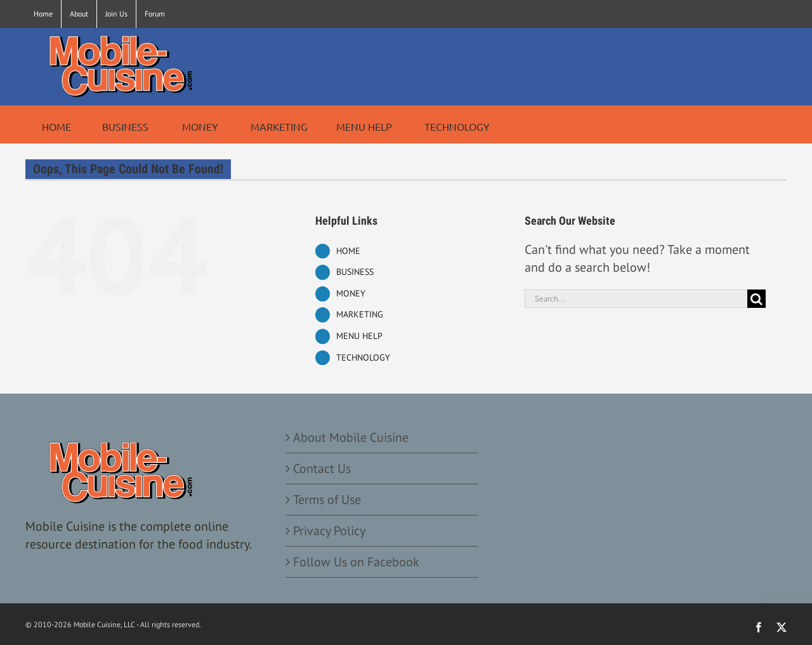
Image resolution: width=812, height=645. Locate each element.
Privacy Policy (329, 531)
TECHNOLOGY (363, 357)
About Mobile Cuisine (351, 437)
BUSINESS (355, 272)
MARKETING (360, 314)
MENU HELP (359, 336)
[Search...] (636, 299)
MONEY (351, 293)
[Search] (756, 299)
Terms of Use (327, 500)
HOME (348, 251)
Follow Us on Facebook (356, 562)
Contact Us (322, 469)
